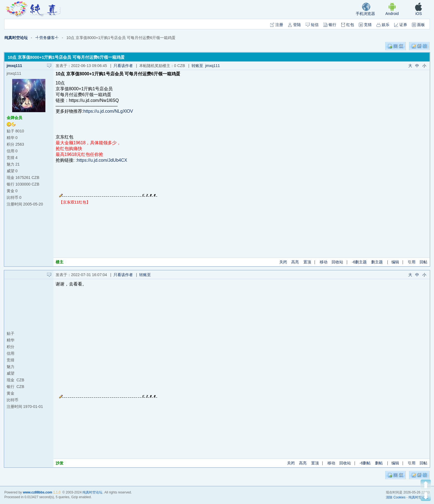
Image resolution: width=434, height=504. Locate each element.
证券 (401, 25)
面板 (418, 25)
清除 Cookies (396, 497)
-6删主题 (359, 262)
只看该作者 (123, 66)
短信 (312, 25)
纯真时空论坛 (16, 38)
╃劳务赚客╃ (47, 38)
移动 (324, 262)
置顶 (307, 262)
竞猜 (365, 25)
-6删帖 (365, 463)
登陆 (294, 25)
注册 (277, 25)
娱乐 (383, 25)
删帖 (379, 463)
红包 (348, 25)
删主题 (377, 262)
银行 (330, 25)
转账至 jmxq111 (206, 66)
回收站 (337, 262)
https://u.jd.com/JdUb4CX (102, 160)
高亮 (295, 262)
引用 (412, 262)
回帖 (423, 262)
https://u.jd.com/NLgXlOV (108, 111)
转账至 (146, 275)
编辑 (395, 262)
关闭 (283, 262)
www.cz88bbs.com (37, 492)
